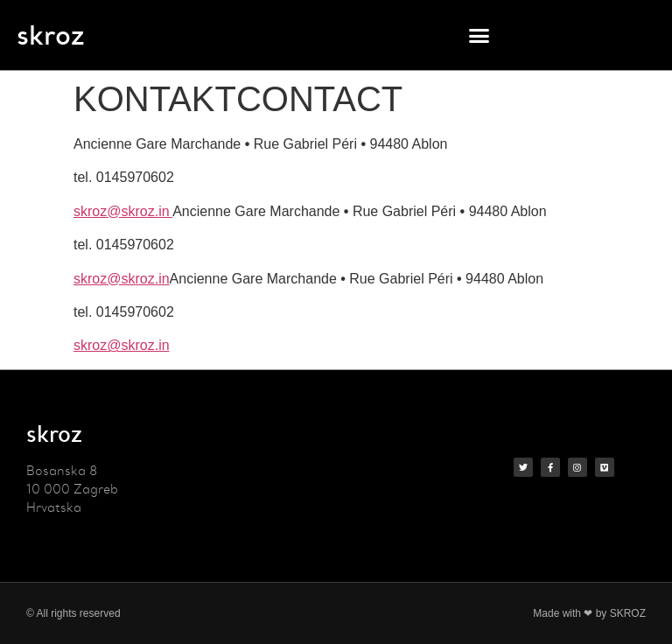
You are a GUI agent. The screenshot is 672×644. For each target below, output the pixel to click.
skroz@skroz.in (123, 211)
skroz (51, 35)
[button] (479, 35)
